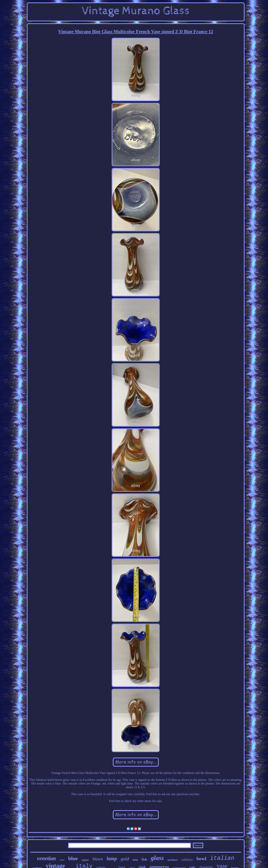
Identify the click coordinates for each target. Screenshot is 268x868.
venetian (47, 858)
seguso (85, 860)
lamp (112, 859)
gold (125, 859)
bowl (201, 859)
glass (157, 858)
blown (98, 859)
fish (144, 859)
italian (222, 858)
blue (73, 858)
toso (135, 860)
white (62, 860)
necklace (173, 860)
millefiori (187, 860)
